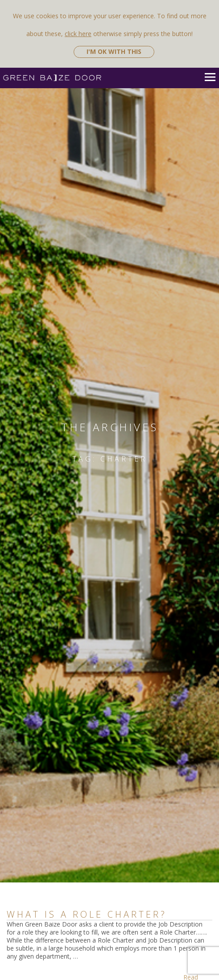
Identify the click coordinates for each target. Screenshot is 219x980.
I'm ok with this (114, 51)
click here (78, 34)
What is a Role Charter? (87, 914)
